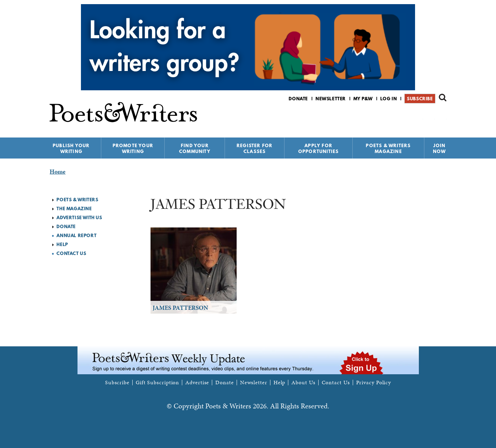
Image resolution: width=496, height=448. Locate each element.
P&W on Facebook (418, 117)
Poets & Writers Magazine (388, 148)
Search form (443, 98)
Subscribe (420, 99)
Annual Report (76, 235)
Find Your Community (195, 148)
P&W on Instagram (442, 117)
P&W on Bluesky (430, 117)
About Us (303, 383)
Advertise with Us (79, 217)
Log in (389, 99)
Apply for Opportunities (319, 148)
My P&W (363, 99)
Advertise (197, 383)
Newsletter (331, 99)
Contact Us (71, 253)
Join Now (440, 148)
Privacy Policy (374, 383)
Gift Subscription (157, 383)
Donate (298, 99)
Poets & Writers (77, 200)
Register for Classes (255, 148)
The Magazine (74, 208)
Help (62, 244)
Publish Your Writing (71, 148)
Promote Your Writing (133, 148)
